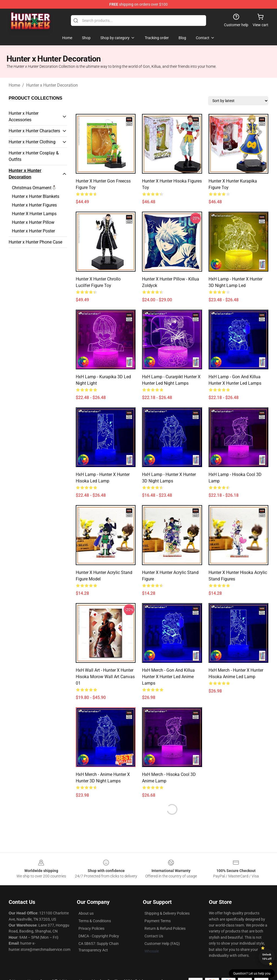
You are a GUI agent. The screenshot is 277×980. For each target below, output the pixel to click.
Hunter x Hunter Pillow (33, 222)
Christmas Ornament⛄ (34, 188)
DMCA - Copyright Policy (99, 936)
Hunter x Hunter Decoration (52, 85)
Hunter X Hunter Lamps (34, 214)
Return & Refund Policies (165, 928)
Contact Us (154, 936)
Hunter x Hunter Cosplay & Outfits (34, 156)
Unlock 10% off (267, 957)
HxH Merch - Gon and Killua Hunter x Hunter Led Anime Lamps (168, 677)
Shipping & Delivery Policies (167, 913)
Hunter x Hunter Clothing (32, 142)
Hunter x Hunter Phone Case (35, 242)
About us (86, 913)
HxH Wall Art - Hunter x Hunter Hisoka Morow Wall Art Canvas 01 (105, 677)
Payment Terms (158, 921)
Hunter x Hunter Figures (34, 205)
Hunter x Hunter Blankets (36, 196)
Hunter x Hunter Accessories (24, 116)
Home (14, 85)
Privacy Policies (91, 928)
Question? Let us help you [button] (252, 974)
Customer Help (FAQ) (162, 944)
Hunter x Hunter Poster (33, 231)
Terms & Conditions (95, 921)
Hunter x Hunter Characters (34, 131)
